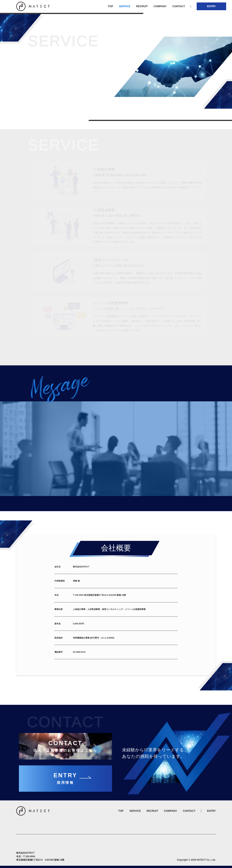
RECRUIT (142, 6)
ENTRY (211, 6)
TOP (111, 6)
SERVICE (125, 6)
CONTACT (179, 6)
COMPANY (160, 6)
